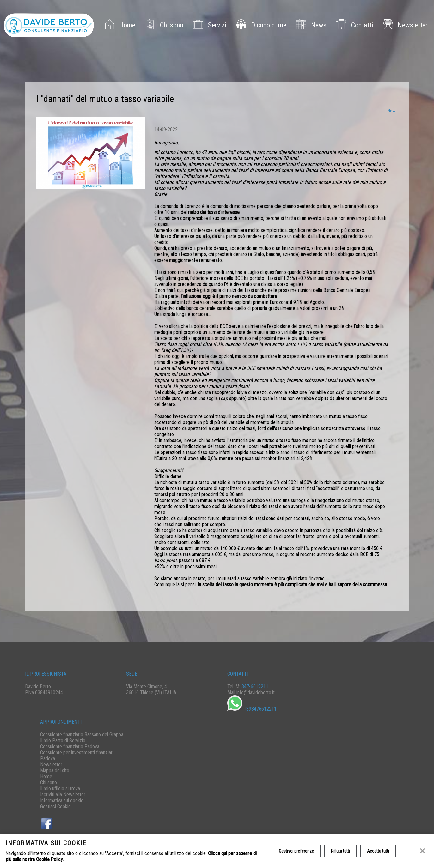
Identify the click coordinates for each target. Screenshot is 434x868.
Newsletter (404, 25)
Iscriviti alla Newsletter (63, 795)
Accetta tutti (378, 851)
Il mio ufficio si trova (60, 789)
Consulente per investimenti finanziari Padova (77, 756)
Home (118, 25)
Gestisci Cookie (55, 807)
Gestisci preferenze (296, 851)
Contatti (353, 25)
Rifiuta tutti (340, 851)
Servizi (208, 25)
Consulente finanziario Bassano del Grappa (82, 734)
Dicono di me (260, 25)
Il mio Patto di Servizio (63, 741)
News (310, 25)
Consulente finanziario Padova (70, 747)
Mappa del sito (55, 771)
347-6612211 (255, 686)
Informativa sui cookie (62, 801)
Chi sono (163, 25)
